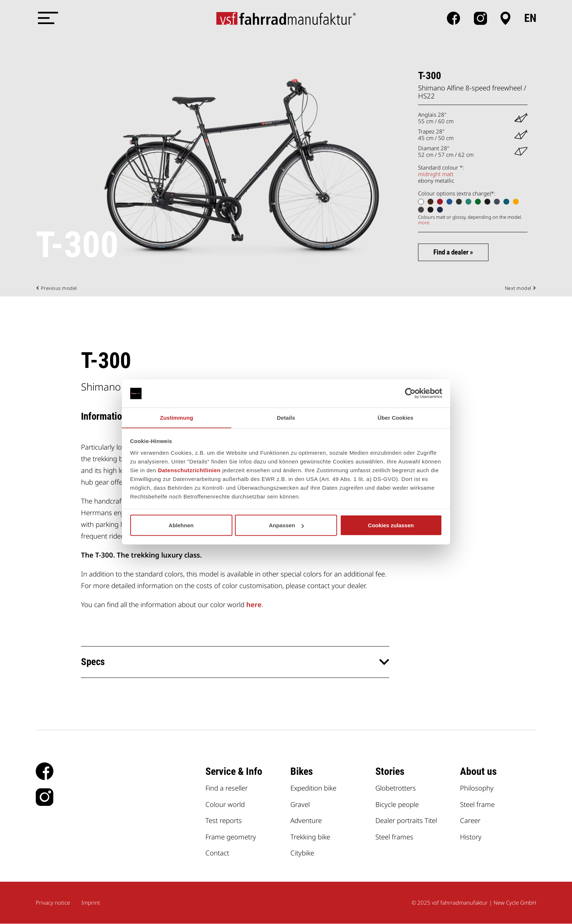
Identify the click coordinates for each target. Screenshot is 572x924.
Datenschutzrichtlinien (189, 470)
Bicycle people (397, 804)
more (424, 222)
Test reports (224, 821)
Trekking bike (310, 837)
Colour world (225, 804)
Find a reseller (227, 788)
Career (470, 821)
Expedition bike (313, 788)
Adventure (306, 821)
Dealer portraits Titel (406, 821)
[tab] (235, 662)
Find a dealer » (454, 252)
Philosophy (477, 788)
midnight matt (436, 174)
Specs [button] (93, 662)
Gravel (300, 804)
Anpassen (286, 525)
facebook (453, 18)
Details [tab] (286, 417)
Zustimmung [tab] (177, 417)
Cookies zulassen (391, 525)
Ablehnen (181, 525)
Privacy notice (53, 903)
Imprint (91, 903)
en (530, 18)
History (471, 837)
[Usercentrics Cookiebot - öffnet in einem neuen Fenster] (410, 393)
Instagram (480, 18)
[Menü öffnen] (47, 18)
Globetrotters (396, 788)
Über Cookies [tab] (395, 417)
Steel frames (394, 837)
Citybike (302, 853)
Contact (217, 853)
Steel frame (477, 804)
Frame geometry (231, 837)
